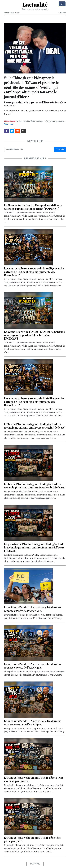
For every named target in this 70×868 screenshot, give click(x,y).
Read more (9, 124)
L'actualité (35, 4)
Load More (35, 864)
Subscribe (60, 149)
